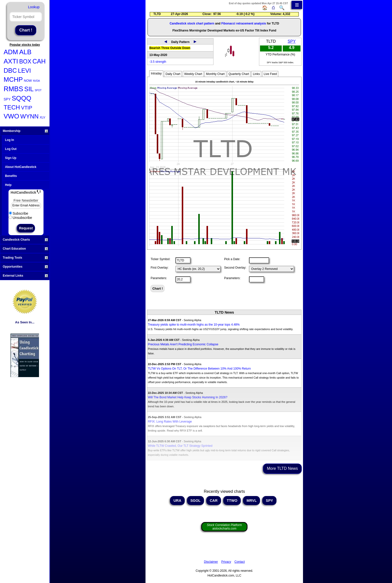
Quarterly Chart (239, 74)
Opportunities (25, 267)
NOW (28, 81)
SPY (7, 99)
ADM (11, 52)
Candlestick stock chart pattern (192, 23)
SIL (29, 89)
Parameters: (159, 278)
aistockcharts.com (224, 527)
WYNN (29, 116)
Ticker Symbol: (160, 259)
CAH (39, 61)
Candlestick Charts (25, 240)
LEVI (24, 71)
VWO (11, 116)
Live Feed (270, 74)
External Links (25, 276)
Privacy (226, 562)
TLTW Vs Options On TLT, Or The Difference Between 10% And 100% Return (199, 369)
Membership (25, 131)
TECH (12, 107)
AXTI (11, 61)
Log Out (11, 149)
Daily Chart (173, 74)
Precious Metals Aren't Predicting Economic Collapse (183, 344)
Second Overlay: (235, 268)
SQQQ (21, 98)
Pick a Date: (232, 259)
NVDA (36, 81)
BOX (25, 61)
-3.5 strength (158, 62)
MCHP (13, 79)
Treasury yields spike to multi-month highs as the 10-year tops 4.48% (194, 325)
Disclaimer (211, 562)
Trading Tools (25, 258)
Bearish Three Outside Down (170, 48)
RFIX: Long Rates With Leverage (170, 422)
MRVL (251, 501)
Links (256, 74)
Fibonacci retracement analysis (244, 23)
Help (8, 185)
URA (177, 501)
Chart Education (25, 249)
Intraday (156, 73)
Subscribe (18, 213)
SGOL (196, 501)
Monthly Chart (215, 74)
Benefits (11, 176)
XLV (42, 117)
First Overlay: (159, 268)
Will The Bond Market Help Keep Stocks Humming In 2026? (187, 397)
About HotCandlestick (21, 167)
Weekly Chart (193, 74)
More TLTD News (282, 468)
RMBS (13, 89)
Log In (9, 140)
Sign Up (11, 158)
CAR (214, 501)
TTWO (232, 501)
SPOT (38, 90)
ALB (25, 52)
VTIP (26, 108)
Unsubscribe (20, 218)
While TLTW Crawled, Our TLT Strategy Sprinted (180, 446)
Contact (240, 562)
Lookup (34, 7)
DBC (10, 70)
